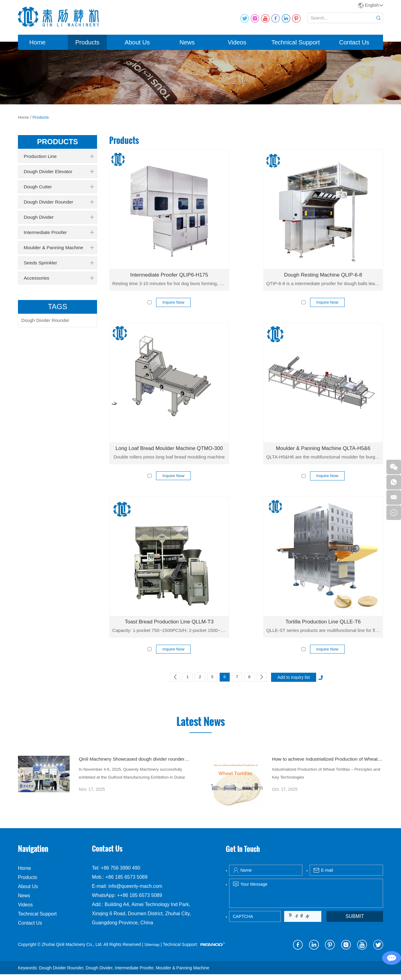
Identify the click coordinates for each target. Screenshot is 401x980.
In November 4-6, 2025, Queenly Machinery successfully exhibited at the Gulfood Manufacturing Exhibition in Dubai (134, 780)
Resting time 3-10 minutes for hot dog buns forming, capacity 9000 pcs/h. (169, 286)
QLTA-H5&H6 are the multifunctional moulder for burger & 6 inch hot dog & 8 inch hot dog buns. (323, 460)
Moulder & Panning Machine (59, 251)
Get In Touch (244, 854)
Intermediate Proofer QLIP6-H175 (169, 278)
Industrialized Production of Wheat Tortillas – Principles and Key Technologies (324, 780)
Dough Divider (59, 220)
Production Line (59, 159)
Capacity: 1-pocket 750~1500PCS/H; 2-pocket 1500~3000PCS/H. (169, 634)
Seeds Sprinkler (59, 266)
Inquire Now (174, 306)
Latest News (200, 727)
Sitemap (152, 950)
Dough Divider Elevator (59, 175)
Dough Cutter (59, 190)
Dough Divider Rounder (59, 205)
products (58, 145)
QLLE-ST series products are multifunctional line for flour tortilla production (323, 634)
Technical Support (296, 45)
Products (87, 45)
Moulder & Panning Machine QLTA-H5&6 (323, 452)
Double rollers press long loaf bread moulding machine (169, 460)
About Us (137, 45)
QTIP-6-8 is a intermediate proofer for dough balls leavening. (323, 286)
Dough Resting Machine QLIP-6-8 (323, 278)
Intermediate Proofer (59, 235)
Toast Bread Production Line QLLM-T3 (169, 626)
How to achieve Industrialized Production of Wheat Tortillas (328, 765)
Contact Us (354, 45)
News (187, 45)
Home (37, 45)
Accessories (59, 281)
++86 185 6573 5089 (140, 901)
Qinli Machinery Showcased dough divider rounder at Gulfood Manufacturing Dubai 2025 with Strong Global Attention (134, 765)
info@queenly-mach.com (135, 892)
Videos (237, 45)
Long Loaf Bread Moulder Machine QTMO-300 (169, 452)
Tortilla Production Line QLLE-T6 (323, 626)
